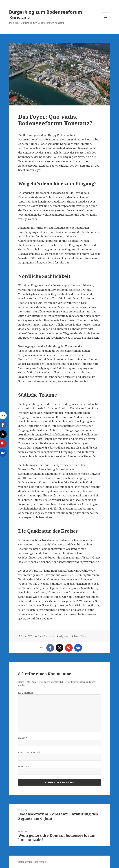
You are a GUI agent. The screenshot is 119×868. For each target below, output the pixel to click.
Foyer (77, 636)
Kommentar (26, 693)
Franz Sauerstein (46, 636)
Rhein (84, 636)
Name (23, 738)
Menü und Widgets (106, 21)
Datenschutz (25, 862)
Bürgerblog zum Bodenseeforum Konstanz (46, 15)
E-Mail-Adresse (29, 752)
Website (24, 767)
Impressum (41, 862)
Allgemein (64, 636)
